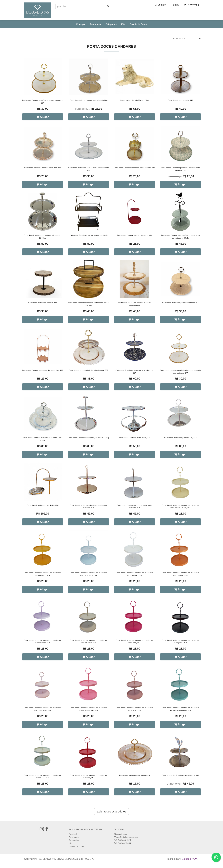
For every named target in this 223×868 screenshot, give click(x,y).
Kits (123, 24)
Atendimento (121, 834)
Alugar (43, 117)
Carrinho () (191, 5)
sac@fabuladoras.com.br (127, 837)
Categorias (111, 24)
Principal (81, 24)
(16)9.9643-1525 (123, 840)
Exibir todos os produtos (112, 812)
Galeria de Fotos (138, 24)
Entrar (175, 5)
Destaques (95, 24)
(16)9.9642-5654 (123, 843)
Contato (160, 5)
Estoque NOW (190, 859)
